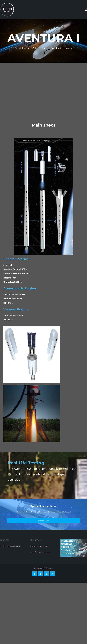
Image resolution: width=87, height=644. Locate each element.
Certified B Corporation (40, 552)
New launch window (39, 546)
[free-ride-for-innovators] (74, 541)
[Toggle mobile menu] (86, 10)
